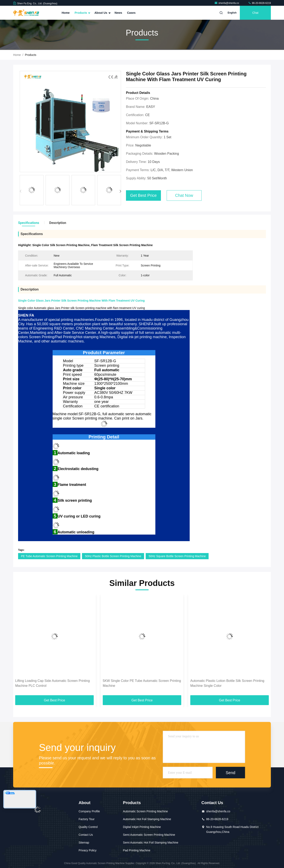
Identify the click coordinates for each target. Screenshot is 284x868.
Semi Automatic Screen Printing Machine (149, 835)
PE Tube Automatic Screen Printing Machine (49, 556)
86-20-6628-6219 (259, 3)
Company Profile (89, 811)
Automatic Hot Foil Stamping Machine (147, 819)
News (118, 13)
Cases (131, 13)
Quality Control (88, 827)
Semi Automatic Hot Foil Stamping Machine (151, 843)
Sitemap (84, 843)
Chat (255, 13)
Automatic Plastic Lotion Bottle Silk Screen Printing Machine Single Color (227, 683)
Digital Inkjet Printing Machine (142, 827)
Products (82, 13)
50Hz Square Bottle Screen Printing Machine (177, 556)
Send (230, 773)
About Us (102, 13)
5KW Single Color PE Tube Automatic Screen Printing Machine (142, 683)
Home (66, 13)
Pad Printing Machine (137, 850)
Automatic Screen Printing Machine (145, 811)
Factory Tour (87, 819)
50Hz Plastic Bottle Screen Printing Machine (113, 556)
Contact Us (86, 835)
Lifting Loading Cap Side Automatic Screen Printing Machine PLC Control (53, 683)
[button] (120, 191)
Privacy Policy (87, 850)
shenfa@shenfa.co (227, 3)
